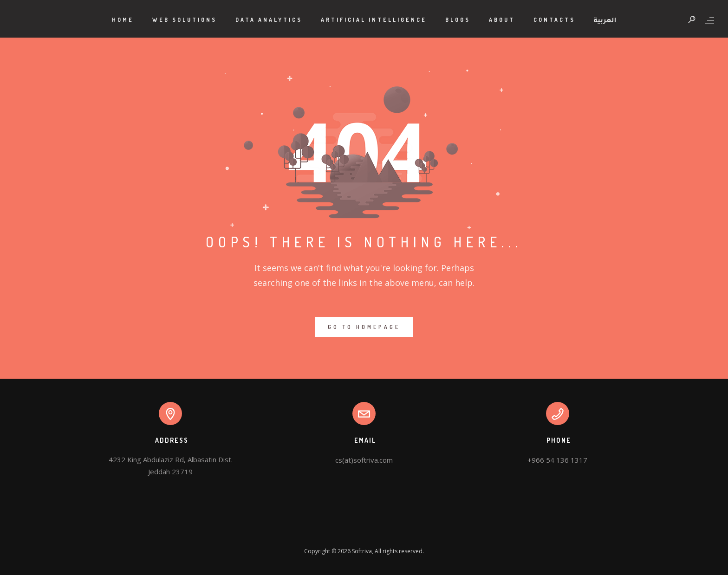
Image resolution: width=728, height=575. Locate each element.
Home (123, 20)
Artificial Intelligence (374, 20)
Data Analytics (269, 20)
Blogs (458, 20)
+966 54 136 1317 (557, 460)
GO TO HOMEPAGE (364, 327)
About (502, 20)
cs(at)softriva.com (364, 460)
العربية (605, 21)
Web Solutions (185, 20)
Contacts (554, 20)
